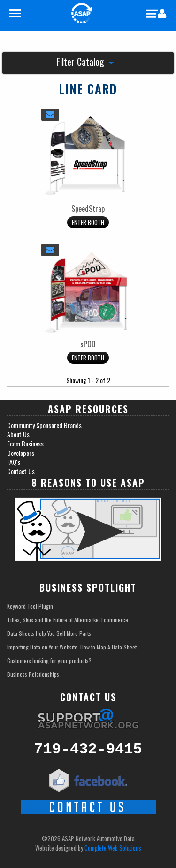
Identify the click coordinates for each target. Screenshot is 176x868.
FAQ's (14, 462)
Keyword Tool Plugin (30, 606)
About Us (18, 434)
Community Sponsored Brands (44, 425)
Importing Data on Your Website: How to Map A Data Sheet (72, 647)
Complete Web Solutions (113, 848)
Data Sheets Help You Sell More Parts (49, 633)
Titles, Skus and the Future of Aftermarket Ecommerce (68, 620)
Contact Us (21, 471)
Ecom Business (25, 444)
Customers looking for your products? (49, 661)
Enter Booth (88, 222)
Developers (21, 453)
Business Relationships (33, 674)
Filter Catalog (85, 63)
